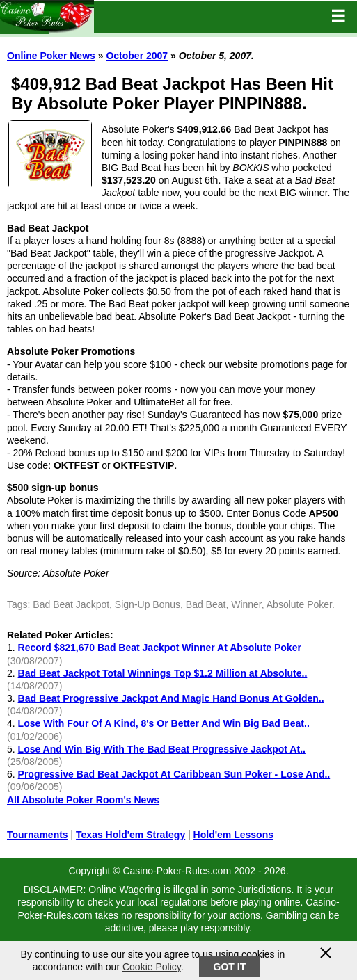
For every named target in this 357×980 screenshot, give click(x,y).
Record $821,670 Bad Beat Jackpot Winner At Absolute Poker (160, 648)
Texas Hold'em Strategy (130, 835)
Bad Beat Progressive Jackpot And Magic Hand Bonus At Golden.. (171, 698)
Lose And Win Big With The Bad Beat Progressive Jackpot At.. (162, 749)
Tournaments (38, 835)
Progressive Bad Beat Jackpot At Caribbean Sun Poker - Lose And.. (174, 774)
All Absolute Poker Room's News (83, 800)
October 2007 (137, 56)
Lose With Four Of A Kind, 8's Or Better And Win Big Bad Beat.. (164, 723)
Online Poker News (51, 56)
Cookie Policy (152, 967)
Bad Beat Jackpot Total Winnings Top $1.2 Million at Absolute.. (163, 673)
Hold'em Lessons (233, 835)
